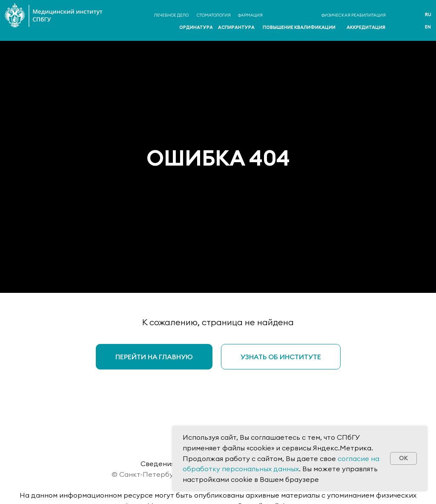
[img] (402, 21)
